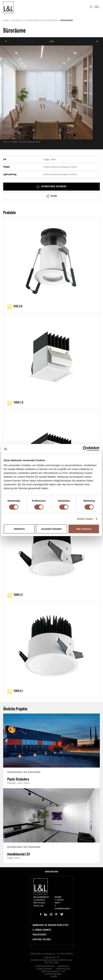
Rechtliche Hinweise (45, 966)
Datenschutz (63, 966)
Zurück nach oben (51, 872)
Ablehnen (19, 529)
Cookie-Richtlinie (44, 969)
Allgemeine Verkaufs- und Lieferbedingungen (53, 973)
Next (97, 41)
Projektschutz (40, 935)
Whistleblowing (63, 969)
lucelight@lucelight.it (62, 909)
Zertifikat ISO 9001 (42, 939)
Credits (54, 977)
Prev (6, 41)
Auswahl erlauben (51, 529)
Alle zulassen (84, 529)
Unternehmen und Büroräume (41, 21)
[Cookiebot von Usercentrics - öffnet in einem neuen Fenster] (85, 449)
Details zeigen (85, 519)
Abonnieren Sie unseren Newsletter (50, 925)
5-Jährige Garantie (42, 930)
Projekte (17, 21)
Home (6, 21)
